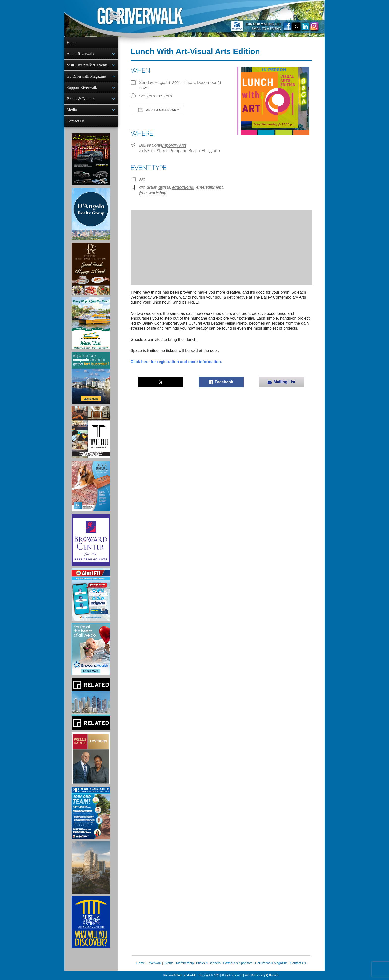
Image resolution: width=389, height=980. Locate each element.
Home (72, 43)
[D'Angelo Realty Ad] (91, 214)
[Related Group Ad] (91, 704)
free (143, 193)
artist (152, 187)
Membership (185, 963)
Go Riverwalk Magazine (86, 76)
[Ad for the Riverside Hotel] (91, 269)
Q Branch (272, 975)
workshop (158, 193)
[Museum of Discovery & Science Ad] (91, 922)
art (142, 187)
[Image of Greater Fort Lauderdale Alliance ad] (91, 378)
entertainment (210, 187)
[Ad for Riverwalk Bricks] (91, 486)
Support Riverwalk (82, 87)
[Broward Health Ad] (91, 649)
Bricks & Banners (81, 99)
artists (164, 187)
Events (169, 963)
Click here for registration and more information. (176, 362)
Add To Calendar (157, 110)
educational (183, 187)
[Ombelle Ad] (91, 868)
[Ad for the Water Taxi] (91, 323)
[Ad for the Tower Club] (91, 432)
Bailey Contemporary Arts (163, 145)
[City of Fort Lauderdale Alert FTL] (91, 595)
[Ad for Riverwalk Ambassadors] (91, 813)
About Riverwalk (81, 54)
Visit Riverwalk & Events (87, 65)
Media (72, 110)
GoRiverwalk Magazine (271, 963)
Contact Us (76, 121)
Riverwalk (154, 963)
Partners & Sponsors (238, 963)
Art (142, 179)
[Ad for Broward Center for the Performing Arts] (91, 540)
